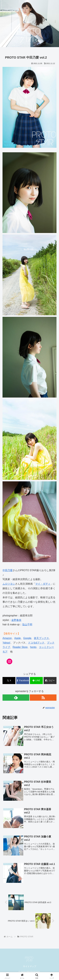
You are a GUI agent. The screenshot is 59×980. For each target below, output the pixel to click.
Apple (18, 638)
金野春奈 (16, 620)
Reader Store (20, 647)
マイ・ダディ (43, 584)
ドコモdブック (36, 643)
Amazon (7, 638)
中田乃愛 (8, 570)
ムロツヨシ (9, 584)
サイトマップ (30, 966)
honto (33, 647)
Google (27, 638)
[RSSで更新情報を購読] (43, 698)
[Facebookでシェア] (23, 681)
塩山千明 (27, 624)
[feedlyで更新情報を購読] (16, 698)
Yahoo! (6, 643)
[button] (50, 681)
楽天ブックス (41, 638)
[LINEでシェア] (36, 681)
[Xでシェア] (9, 681)
